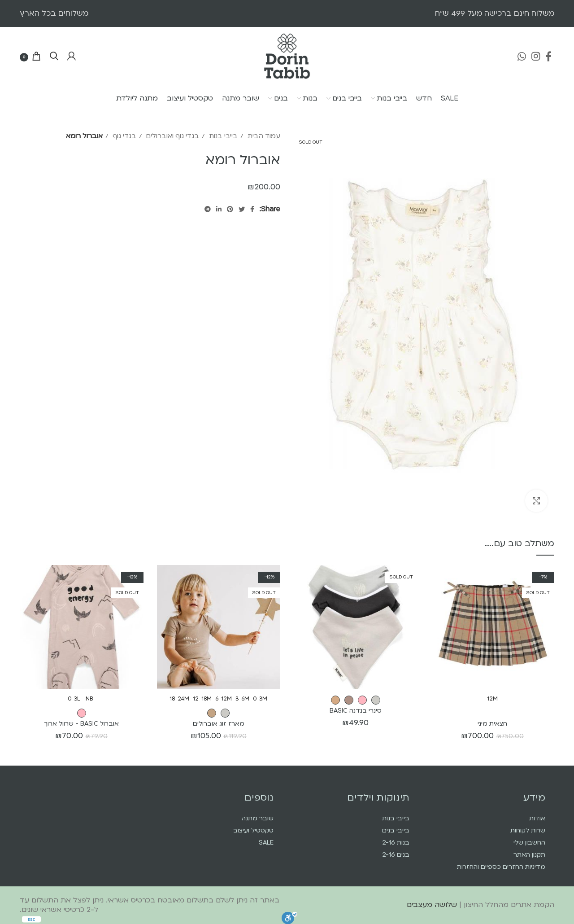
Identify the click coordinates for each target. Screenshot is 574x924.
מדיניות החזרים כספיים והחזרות (501, 867)
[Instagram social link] (536, 56)
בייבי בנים (396, 830)
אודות (537, 818)
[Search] (54, 56)
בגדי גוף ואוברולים (172, 136)
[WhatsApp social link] (522, 56)
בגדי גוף (124, 136)
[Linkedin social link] (219, 209)
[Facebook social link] (548, 56)
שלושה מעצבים (432, 905)
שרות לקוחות (528, 830)
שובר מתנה (258, 818)
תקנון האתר (529, 855)
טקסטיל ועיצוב (253, 830)
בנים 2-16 (396, 855)
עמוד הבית (263, 136)
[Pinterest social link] (230, 209)
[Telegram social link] (208, 209)
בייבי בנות (222, 136)
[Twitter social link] (242, 209)
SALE (266, 843)
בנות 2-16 (396, 843)
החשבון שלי (529, 843)
